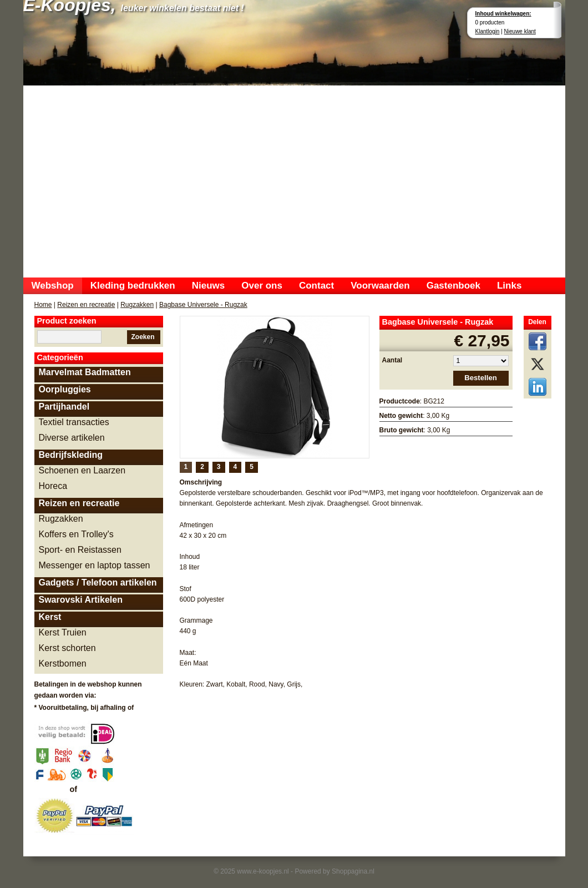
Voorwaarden (380, 286)
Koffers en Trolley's (76, 534)
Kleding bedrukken (133, 286)
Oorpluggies (65, 389)
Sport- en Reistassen (80, 550)
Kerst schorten (67, 648)
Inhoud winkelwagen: (503, 14)
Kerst (50, 617)
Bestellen (481, 378)
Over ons (262, 286)
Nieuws (209, 286)
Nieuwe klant (520, 31)
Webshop (53, 286)
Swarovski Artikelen (81, 600)
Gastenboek (453, 286)
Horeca (53, 486)
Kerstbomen (63, 664)
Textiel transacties (74, 422)
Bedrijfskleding (71, 455)
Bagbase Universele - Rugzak (203, 305)
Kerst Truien (63, 632)
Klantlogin (488, 31)
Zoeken (143, 337)
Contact (316, 286)
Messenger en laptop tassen (95, 565)
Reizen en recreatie (86, 305)
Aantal (392, 360)
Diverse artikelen (72, 438)
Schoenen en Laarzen (82, 470)
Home (43, 305)
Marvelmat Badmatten (85, 372)
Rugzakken (137, 305)
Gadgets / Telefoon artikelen (98, 582)
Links (509, 286)
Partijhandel (64, 407)
